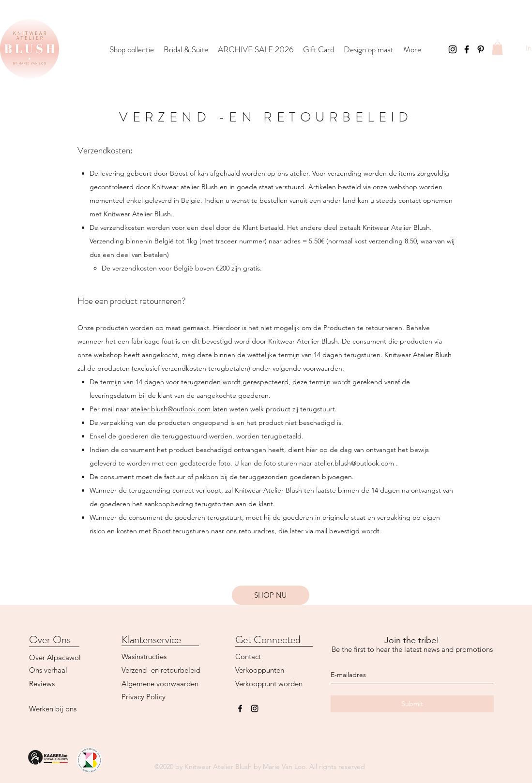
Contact (248, 656)
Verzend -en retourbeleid (161, 670)
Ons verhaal (48, 670)
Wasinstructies (144, 656)
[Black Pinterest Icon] (481, 49)
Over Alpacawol (55, 657)
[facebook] (240, 708)
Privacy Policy (144, 697)
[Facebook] (467, 49)
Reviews (42, 684)
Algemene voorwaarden (160, 684)
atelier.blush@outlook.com (171, 409)
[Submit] (412, 704)
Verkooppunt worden (269, 684)
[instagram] (255, 708)
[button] (497, 48)
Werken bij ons (53, 709)
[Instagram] (453, 49)
